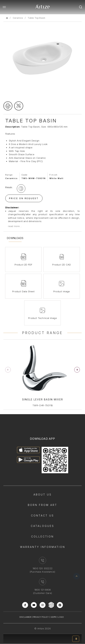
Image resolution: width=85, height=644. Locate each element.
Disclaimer (25, 617)
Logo (61, 617)
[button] (77, 370)
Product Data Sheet (23, 291)
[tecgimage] (19, 106)
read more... (15, 226)
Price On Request (24, 198)
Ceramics (18, 18)
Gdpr (53, 617)
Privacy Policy (41, 617)
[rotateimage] (8, 106)
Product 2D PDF (23, 265)
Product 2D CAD (62, 265)
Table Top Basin (36, 18)
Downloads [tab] (15, 238)
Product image (62, 291)
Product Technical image (42, 318)
